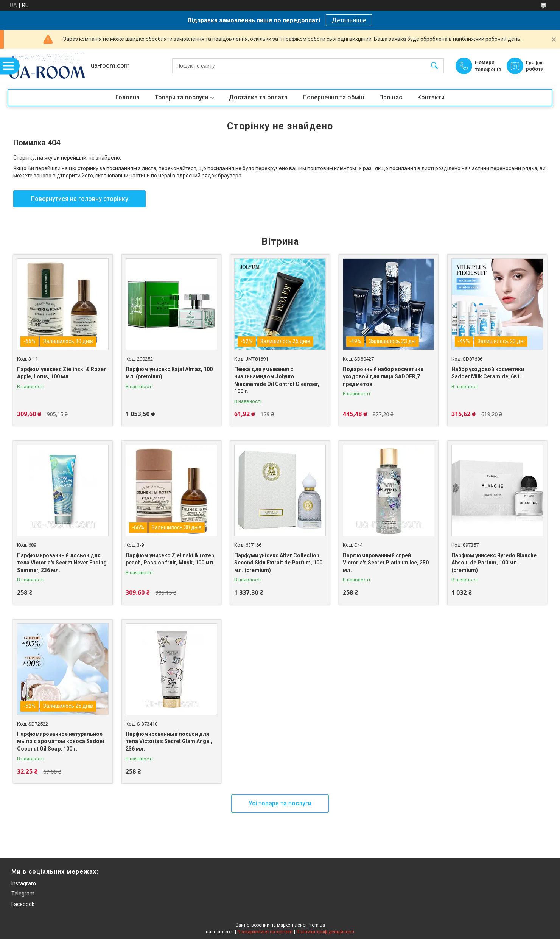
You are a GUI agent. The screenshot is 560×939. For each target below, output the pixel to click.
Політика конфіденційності (325, 932)
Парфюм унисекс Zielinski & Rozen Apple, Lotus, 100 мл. (62, 373)
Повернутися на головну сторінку (79, 199)
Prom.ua (316, 925)
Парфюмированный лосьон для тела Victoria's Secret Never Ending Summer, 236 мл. (62, 563)
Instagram (24, 883)
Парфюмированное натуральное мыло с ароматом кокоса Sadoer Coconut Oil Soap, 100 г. (61, 741)
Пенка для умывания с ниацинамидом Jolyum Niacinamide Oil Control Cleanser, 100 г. (277, 380)
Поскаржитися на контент (265, 932)
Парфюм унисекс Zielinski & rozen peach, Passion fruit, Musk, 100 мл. (170, 559)
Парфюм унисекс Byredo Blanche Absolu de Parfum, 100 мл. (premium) (494, 563)
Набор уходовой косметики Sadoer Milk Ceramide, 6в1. (488, 373)
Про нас (391, 97)
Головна (128, 97)
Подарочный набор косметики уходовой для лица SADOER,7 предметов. (383, 377)
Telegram (23, 894)
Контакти (431, 97)
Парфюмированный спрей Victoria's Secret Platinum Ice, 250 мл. (386, 563)
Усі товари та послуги (280, 803)
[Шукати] (434, 66)
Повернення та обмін (333, 97)
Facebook (23, 904)
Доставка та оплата (258, 97)
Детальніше (349, 20)
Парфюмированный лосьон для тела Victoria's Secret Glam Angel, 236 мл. (169, 741)
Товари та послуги (181, 97)
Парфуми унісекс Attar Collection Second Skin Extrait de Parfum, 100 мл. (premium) (278, 563)
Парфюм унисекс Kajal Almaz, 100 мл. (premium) (169, 373)
